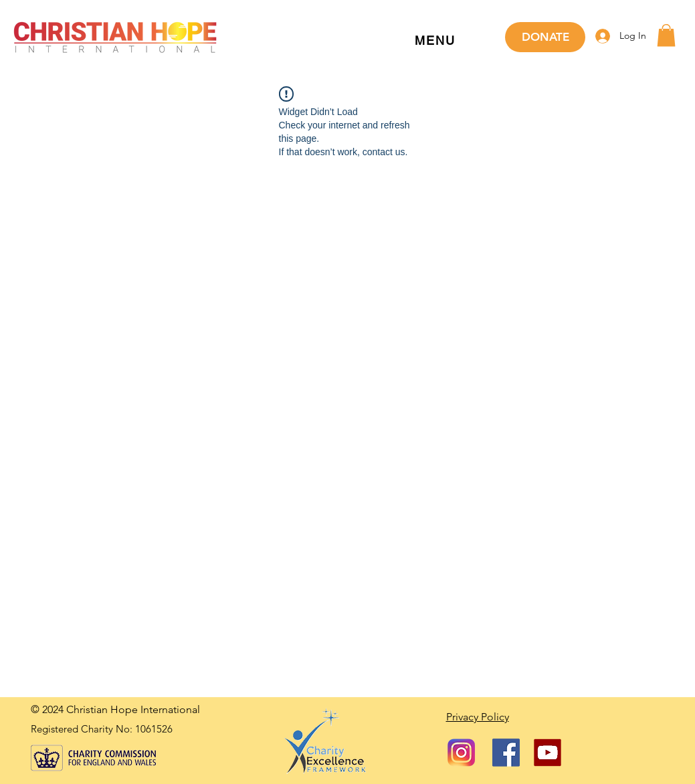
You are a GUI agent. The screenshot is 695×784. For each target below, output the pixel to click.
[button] (435, 41)
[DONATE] (545, 37)
